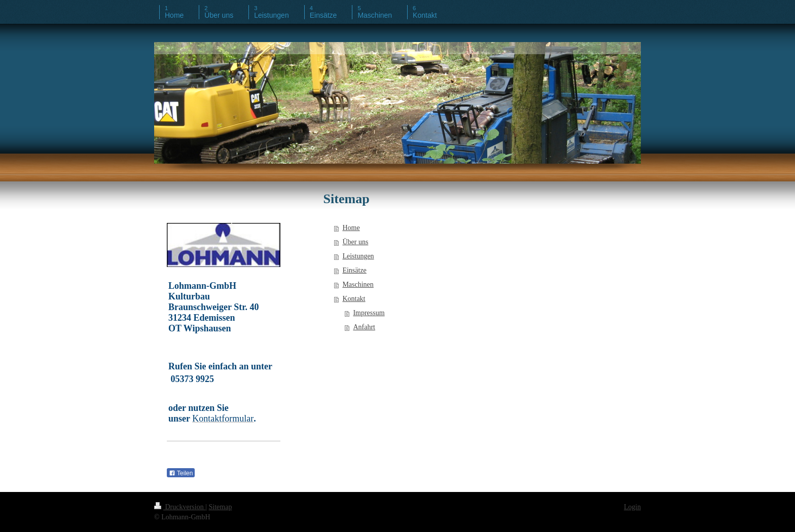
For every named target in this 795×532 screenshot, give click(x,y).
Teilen (181, 473)
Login (633, 507)
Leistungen (358, 256)
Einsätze (354, 270)
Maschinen (358, 284)
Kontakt (354, 299)
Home (351, 228)
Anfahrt (364, 327)
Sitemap (221, 507)
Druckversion (180, 507)
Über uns (355, 242)
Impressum (369, 313)
